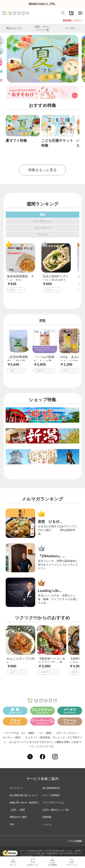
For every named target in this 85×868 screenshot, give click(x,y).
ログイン (79, 21)
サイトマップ (16, 788)
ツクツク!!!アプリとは (53, 803)
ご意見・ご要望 (17, 810)
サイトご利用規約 (51, 795)
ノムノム (47, 824)
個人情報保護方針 (51, 788)
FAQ (12, 824)
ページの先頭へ (75, 841)
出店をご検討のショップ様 (55, 810)
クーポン (71, 28)
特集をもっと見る (42, 170)
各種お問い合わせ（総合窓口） (25, 803)
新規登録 (67, 21)
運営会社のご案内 (18, 817)
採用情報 (47, 817)
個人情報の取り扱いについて (24, 795)
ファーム (42, 234)
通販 (42, 214)
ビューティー (42, 228)
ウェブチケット (43, 221)
